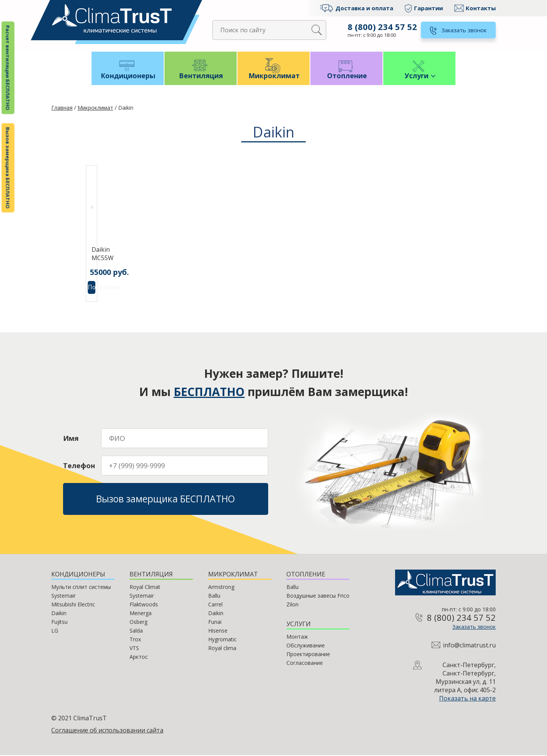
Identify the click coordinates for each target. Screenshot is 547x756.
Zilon (292, 605)
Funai (215, 623)
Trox (135, 640)
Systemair (63, 596)
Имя (71, 439)
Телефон (79, 466)
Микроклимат (274, 77)
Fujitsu (59, 623)
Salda (136, 631)
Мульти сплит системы (81, 588)
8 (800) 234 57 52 (382, 27)
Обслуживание (306, 646)
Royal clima (222, 649)
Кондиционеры (128, 77)
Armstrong (221, 588)
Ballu (214, 596)
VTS (134, 649)
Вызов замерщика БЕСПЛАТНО (8, 168)
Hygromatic (222, 640)
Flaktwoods (144, 605)
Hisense (218, 631)
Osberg (138, 623)
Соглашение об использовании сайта (107, 731)
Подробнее (92, 288)
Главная (62, 108)
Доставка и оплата (364, 8)
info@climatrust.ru (469, 646)
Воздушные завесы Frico (318, 596)
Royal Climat (145, 588)
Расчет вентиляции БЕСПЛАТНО (8, 68)
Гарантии (428, 8)
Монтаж (297, 637)
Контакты (481, 8)
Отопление (347, 77)
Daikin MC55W (95, 254)
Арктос (139, 657)
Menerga (141, 614)
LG (55, 631)
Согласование (305, 664)
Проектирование (308, 655)
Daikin (59, 614)
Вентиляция (201, 77)
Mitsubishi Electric (73, 605)
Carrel (215, 605)
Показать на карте (467, 699)
